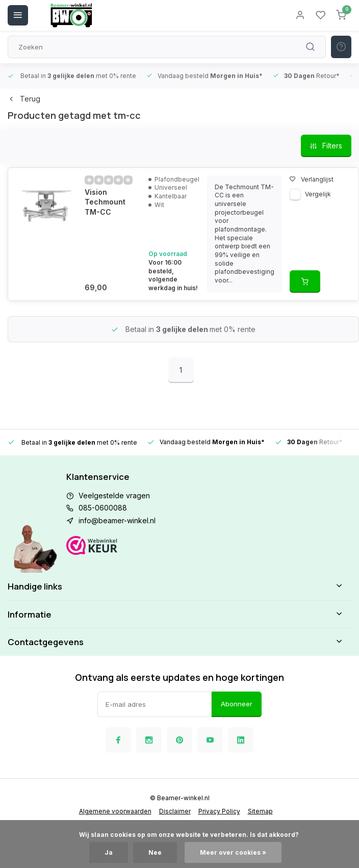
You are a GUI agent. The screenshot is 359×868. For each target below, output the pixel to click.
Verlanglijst (312, 179)
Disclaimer (175, 811)
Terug (24, 99)
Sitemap (260, 811)
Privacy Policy (219, 811)
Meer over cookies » (233, 852)
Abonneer (237, 704)
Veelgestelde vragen (114, 495)
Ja (109, 852)
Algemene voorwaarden (115, 811)
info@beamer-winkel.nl (117, 520)
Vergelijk (318, 194)
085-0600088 (103, 508)
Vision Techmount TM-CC (105, 202)
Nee (155, 852)
